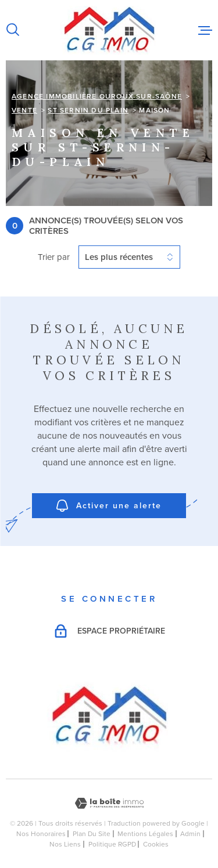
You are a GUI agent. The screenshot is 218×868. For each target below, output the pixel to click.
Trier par (54, 257)
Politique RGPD (112, 844)
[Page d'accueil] (109, 30)
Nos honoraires (41, 834)
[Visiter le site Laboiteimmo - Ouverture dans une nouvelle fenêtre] (109, 803)
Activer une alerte (109, 506)
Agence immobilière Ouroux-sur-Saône (97, 96)
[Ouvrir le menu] (205, 30)
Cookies (156, 844)
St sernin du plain (88, 110)
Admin (190, 834)
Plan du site (92, 834)
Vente (24, 110)
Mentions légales (145, 834)
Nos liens (65, 844)
